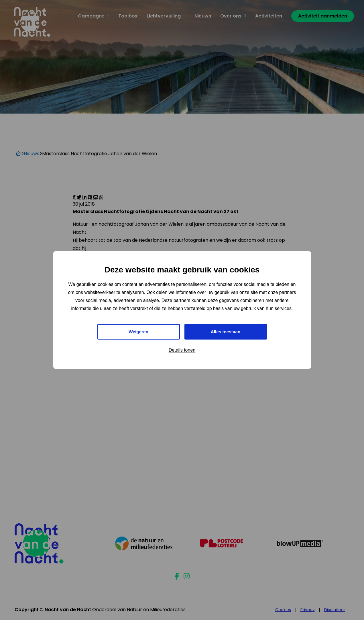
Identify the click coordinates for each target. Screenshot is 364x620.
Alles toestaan (225, 332)
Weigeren (139, 332)
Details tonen (182, 351)
